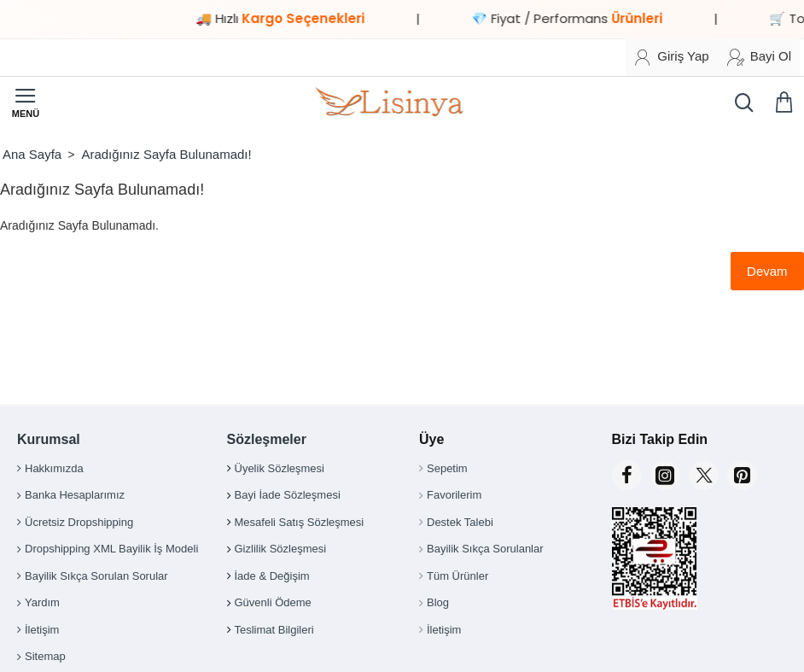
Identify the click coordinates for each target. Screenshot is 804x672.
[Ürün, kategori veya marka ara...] (740, 102)
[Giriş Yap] (671, 57)
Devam (766, 271)
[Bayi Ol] (759, 57)
